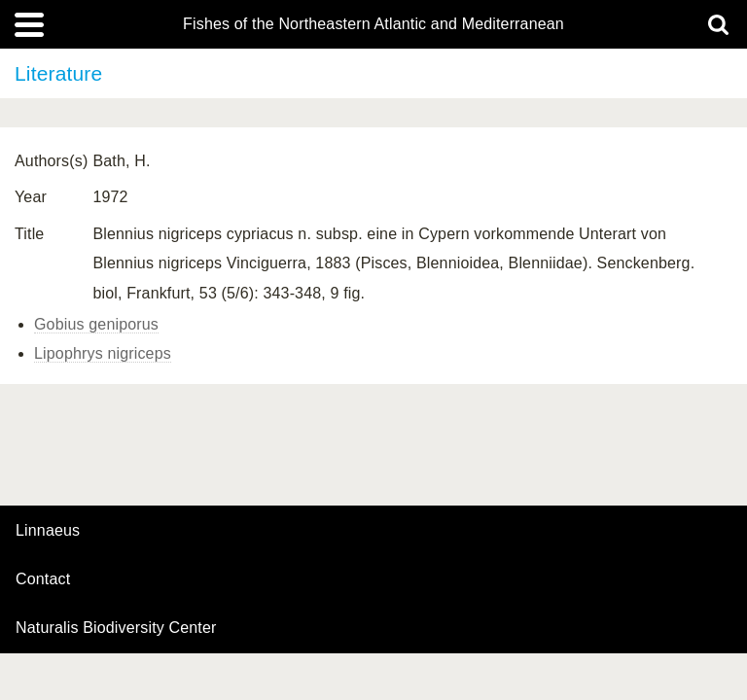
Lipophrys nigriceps (103, 353)
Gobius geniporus (96, 324)
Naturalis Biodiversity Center (116, 628)
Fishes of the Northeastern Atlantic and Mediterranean (373, 24)
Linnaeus (48, 531)
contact (43, 579)
